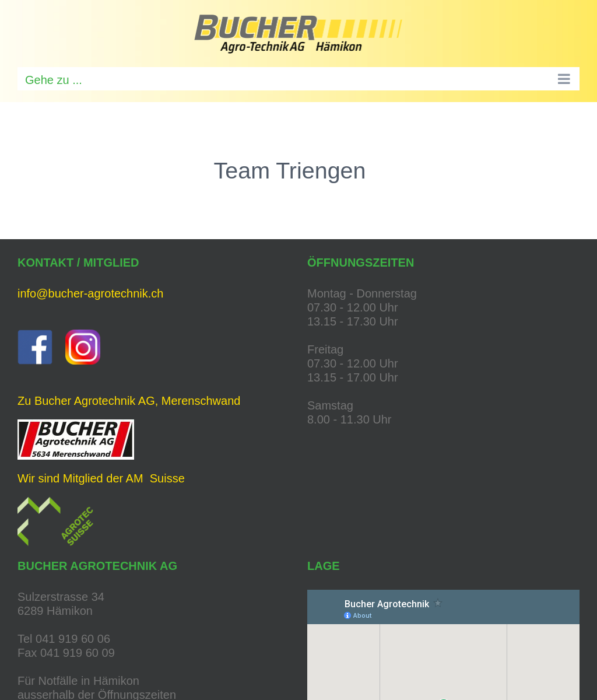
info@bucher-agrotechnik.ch (90, 293)
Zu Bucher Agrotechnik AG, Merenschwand (129, 401)
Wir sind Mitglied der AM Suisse (101, 478)
